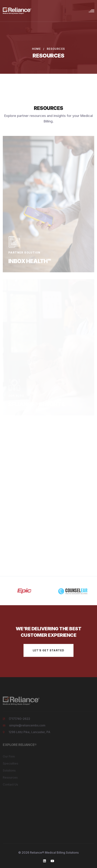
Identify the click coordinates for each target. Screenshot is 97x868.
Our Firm (9, 757)
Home (36, 49)
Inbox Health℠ (30, 261)
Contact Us (10, 785)
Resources (10, 778)
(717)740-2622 (19, 720)
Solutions (9, 771)
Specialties (10, 764)
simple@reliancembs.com (27, 726)
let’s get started (49, 650)
